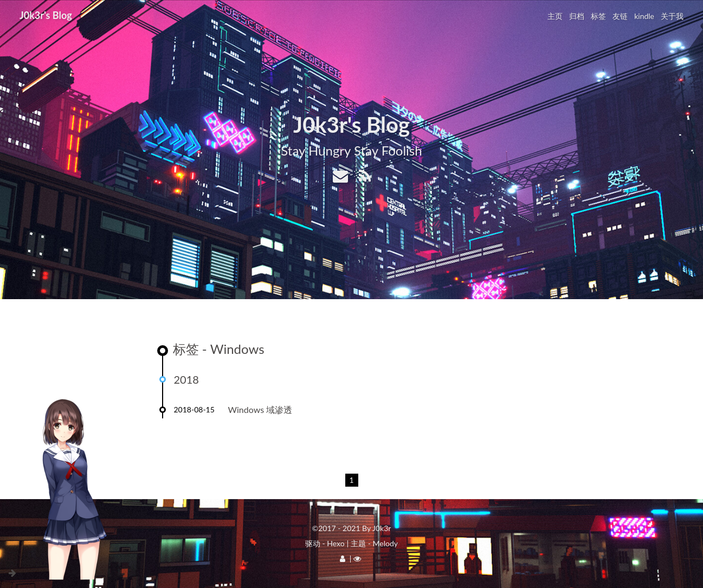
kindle (644, 16)
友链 (620, 16)
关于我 (672, 16)
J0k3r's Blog (46, 15)
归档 (577, 16)
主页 (555, 16)
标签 (598, 16)
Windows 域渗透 (260, 409)
